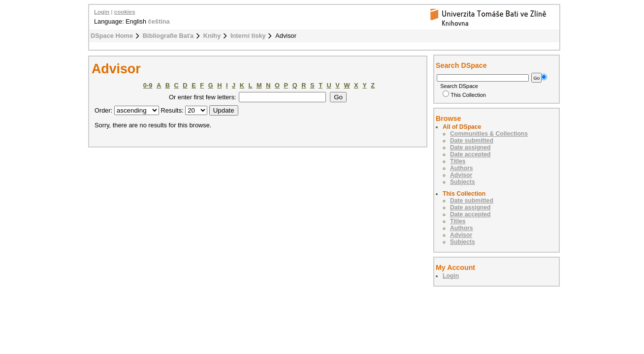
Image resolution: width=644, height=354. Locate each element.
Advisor (461, 175)
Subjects (463, 182)
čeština (159, 21)
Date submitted (472, 141)
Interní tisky (248, 36)
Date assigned (470, 147)
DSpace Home (112, 36)
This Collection (464, 95)
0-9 (148, 85)
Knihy (212, 36)
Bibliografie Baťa (168, 36)
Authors (462, 168)
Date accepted (470, 154)
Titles (458, 161)
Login (102, 12)
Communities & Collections (489, 134)
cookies (125, 12)
